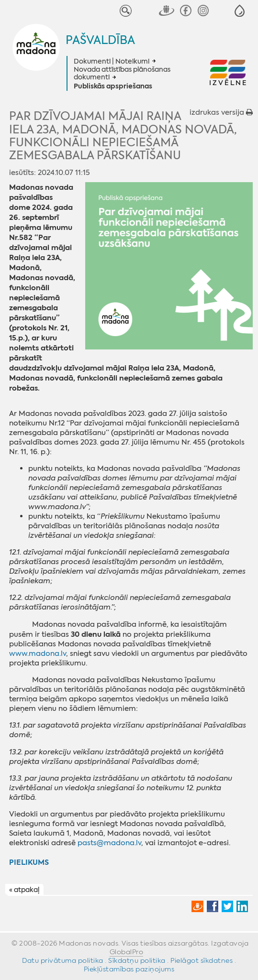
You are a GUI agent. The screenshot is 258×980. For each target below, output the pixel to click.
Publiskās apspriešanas (113, 87)
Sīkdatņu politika (137, 960)
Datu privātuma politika (63, 960)
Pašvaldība (100, 40)
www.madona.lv (38, 653)
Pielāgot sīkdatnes (202, 960)
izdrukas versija (221, 112)
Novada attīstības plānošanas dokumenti (122, 73)
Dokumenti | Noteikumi (112, 61)
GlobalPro (127, 952)
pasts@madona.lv (109, 843)
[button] (240, 11)
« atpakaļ (24, 890)
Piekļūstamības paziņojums (129, 969)
